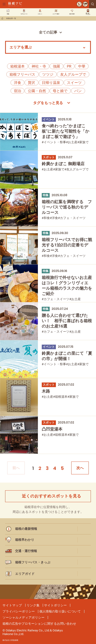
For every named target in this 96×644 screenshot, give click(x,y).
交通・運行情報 (26, 551)
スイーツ (74, 83)
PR (69, 66)
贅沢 (31, 83)
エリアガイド (25, 574)
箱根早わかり (25, 540)
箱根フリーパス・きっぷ (33, 562)
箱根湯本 (17, 66)
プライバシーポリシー (19, 611)
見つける (92, 4)
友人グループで (73, 74)
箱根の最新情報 (26, 529)
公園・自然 (37, 91)
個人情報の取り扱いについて (60, 611)
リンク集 (33, 605)
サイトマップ (12, 605)
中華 (82, 66)
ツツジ (48, 74)
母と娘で (60, 91)
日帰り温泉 (51, 83)
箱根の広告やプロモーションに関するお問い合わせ (39, 624)
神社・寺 (39, 66)
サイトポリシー (55, 605)
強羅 (56, 66)
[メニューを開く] (4, 4)
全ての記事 (48, 32)
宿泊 (17, 91)
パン (78, 91)
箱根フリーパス (22, 74)
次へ (80, 468)
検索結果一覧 (11, 18)
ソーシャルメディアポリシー (23, 618)
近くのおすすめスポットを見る (51, 496)
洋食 (17, 83)
